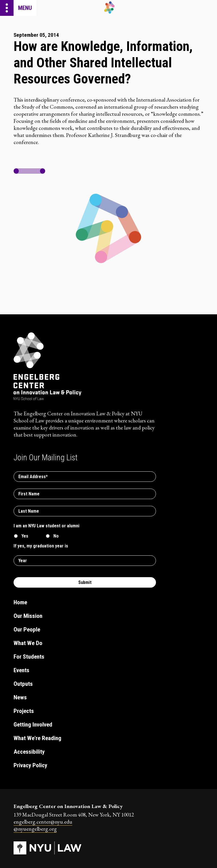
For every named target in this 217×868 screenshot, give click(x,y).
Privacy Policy (30, 765)
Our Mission (28, 616)
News (20, 697)
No (56, 536)
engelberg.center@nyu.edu (43, 822)
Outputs (23, 684)
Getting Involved (33, 725)
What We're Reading (37, 738)
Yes (25, 536)
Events (21, 670)
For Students (29, 657)
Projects (24, 711)
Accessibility (29, 752)
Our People (27, 629)
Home (20, 602)
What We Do (28, 643)
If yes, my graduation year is (41, 546)
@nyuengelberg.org (35, 829)
